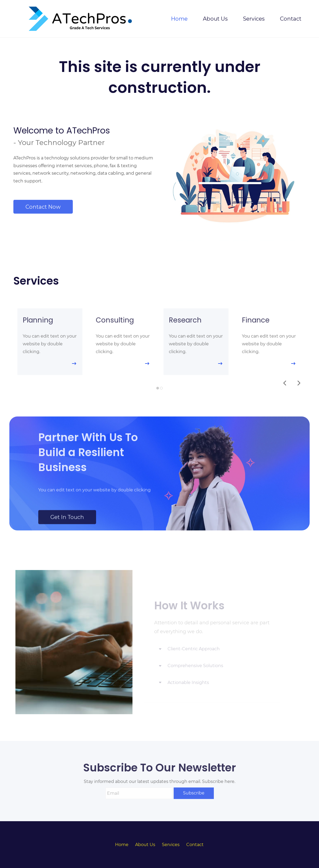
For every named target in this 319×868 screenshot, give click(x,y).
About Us (145, 845)
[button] (285, 383)
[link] (210, 425)
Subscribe (194, 793)
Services (171, 845)
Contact (195, 845)
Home (122, 845)
